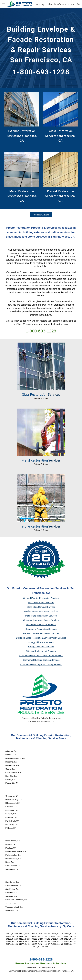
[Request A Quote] (41, 215)
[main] (41, 48)
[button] (3, 4)
